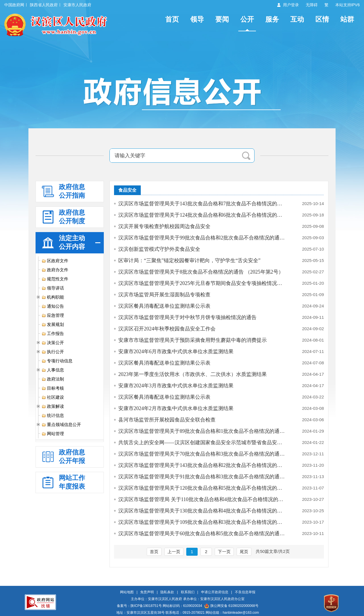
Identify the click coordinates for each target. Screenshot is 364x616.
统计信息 (53, 416)
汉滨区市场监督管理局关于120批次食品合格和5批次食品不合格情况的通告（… (203, 488)
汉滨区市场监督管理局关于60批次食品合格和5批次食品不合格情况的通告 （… (203, 534)
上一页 (174, 552)
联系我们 (188, 592)
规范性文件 (55, 279)
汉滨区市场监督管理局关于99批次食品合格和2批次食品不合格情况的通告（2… (203, 238)
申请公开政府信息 (215, 592)
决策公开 (53, 343)
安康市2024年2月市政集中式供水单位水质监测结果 (176, 408)
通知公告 (53, 306)
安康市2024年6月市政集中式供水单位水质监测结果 (176, 352)
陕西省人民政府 (44, 5)
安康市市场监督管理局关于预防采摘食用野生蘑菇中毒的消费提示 (193, 340)
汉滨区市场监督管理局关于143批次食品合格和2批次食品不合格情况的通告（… (203, 465)
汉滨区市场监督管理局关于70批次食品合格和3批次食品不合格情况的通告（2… (203, 454)
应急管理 (53, 315)
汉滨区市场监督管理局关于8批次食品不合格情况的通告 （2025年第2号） (201, 272)
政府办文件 (55, 270)
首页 (172, 19)
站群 (347, 19)
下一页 (224, 552)
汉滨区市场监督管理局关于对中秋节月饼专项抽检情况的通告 (187, 317)
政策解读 (53, 406)
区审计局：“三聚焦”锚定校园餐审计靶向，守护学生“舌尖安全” (189, 261)
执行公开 (53, 352)
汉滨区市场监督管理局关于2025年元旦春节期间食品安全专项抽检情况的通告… (203, 283)
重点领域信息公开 (61, 425)
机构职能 (53, 297)
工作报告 (53, 334)
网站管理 (53, 434)
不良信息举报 (245, 592)
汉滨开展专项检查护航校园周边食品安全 (164, 226)
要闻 (222, 19)
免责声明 (147, 592)
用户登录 (291, 5)
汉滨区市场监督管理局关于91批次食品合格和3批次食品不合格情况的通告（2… (203, 477)
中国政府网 (14, 5)
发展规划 (53, 324)
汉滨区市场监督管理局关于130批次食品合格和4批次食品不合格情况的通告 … (203, 511)
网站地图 (127, 592)
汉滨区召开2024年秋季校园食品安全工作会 (167, 329)
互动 (297, 19)
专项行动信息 (57, 361)
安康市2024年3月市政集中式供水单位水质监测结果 (176, 386)
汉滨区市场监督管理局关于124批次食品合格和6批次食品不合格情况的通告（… (203, 215)
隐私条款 (167, 592)
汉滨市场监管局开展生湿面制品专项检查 (164, 295)
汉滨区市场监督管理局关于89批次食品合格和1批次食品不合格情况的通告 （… (203, 431)
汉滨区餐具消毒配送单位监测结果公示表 (164, 306)
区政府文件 (55, 261)
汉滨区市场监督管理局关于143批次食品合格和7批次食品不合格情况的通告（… (203, 204)
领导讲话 (53, 288)
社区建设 (53, 397)
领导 (197, 19)
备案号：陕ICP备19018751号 (139, 606)
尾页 (244, 552)
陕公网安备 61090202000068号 (231, 606)
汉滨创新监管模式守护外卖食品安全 (159, 249)
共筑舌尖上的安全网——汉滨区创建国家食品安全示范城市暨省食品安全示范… (203, 443)
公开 (247, 19)
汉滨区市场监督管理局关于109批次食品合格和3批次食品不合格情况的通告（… (203, 522)
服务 (272, 19)
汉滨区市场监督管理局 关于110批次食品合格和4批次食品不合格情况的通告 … (203, 499)
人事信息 (53, 370)
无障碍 (312, 5)
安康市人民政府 (77, 5)
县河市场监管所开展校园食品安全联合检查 (167, 420)
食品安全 (127, 190)
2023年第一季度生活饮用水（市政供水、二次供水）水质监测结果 (193, 374)
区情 (322, 19)
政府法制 (53, 379)
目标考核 (53, 388)
